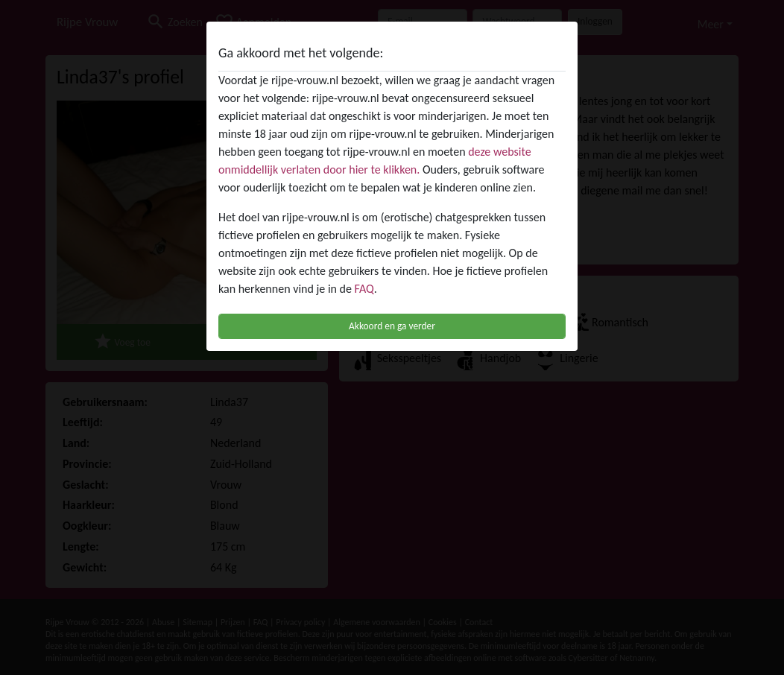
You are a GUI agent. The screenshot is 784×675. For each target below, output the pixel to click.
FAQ (364, 289)
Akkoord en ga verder (392, 326)
